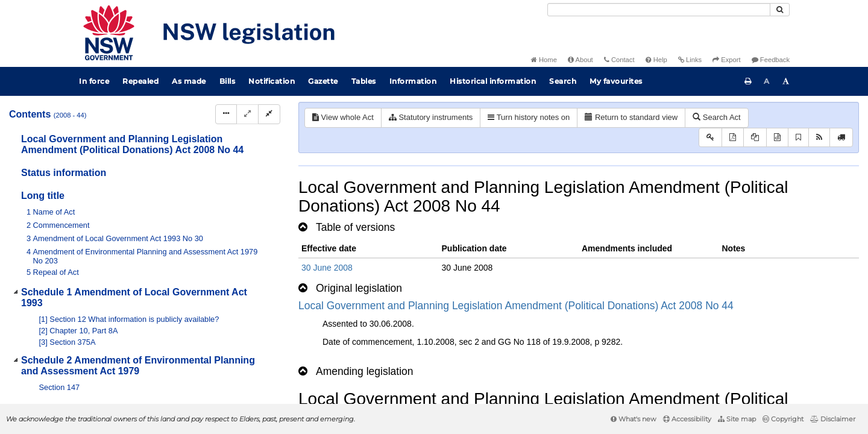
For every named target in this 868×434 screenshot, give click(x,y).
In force (94, 81)
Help (656, 60)
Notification (272, 81)
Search (563, 81)
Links (690, 60)
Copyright (783, 419)
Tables (364, 81)
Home (544, 60)
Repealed (140, 81)
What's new (634, 419)
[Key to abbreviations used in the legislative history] (710, 138)
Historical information (493, 81)
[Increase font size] (786, 81)
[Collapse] (269, 114)
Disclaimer (833, 419)
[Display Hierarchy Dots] (226, 114)
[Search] (659, 10)
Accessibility (687, 419)
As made (189, 81)
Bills (228, 81)
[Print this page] (748, 81)
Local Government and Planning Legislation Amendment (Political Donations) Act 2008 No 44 (516, 306)
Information (413, 81)
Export (726, 60)
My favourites (616, 81)
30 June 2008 (327, 268)
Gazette (323, 81)
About (580, 60)
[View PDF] (733, 138)
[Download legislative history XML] (777, 138)
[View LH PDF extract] (755, 138)
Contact (619, 60)
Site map (737, 419)
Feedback (771, 60)
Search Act (716, 117)
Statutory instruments (431, 117)
